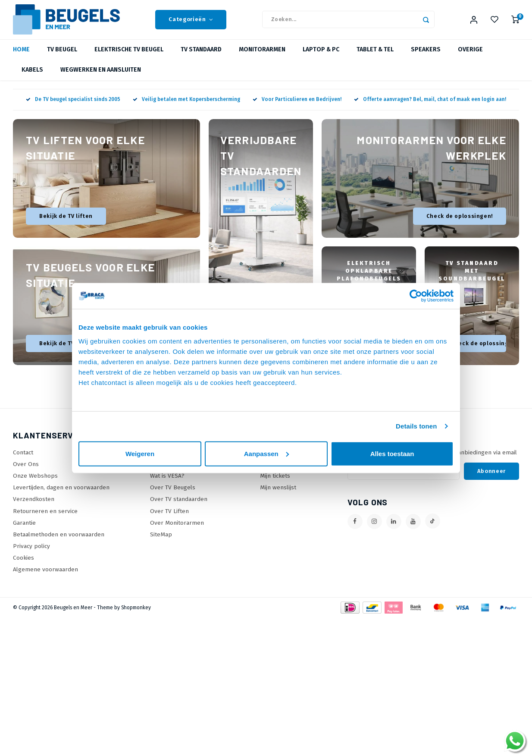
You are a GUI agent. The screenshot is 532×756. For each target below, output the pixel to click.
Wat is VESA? (167, 484)
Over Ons (26, 472)
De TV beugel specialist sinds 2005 (73, 108)
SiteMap (161, 543)
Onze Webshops (35, 484)
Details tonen (416, 426)
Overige (470, 58)
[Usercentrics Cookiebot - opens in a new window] (416, 296)
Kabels (32, 78)
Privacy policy (31, 554)
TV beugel (62, 58)
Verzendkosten (34, 508)
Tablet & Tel (375, 58)
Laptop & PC (321, 58)
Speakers (426, 58)
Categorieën (191, 24)
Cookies (23, 566)
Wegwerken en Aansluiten (101, 78)
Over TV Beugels (173, 496)
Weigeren (140, 453)
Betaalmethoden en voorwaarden (59, 543)
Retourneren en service (45, 519)
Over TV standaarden (179, 508)
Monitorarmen (262, 58)
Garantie (24, 531)
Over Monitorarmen (177, 531)
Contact (23, 461)
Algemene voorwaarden (45, 578)
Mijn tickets (275, 484)
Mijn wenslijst (278, 496)
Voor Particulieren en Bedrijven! (297, 108)
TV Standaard (201, 58)
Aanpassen (266, 453)
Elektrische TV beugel (129, 58)
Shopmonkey (136, 616)
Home (21, 58)
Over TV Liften (169, 519)
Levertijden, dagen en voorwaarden (61, 496)
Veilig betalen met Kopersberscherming (186, 108)
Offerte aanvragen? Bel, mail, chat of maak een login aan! (430, 108)
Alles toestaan (392, 453)
